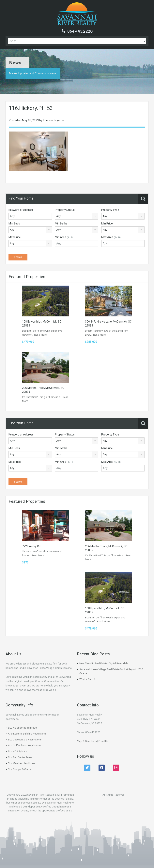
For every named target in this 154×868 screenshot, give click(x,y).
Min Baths (61, 223)
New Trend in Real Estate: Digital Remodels (104, 663)
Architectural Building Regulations (27, 734)
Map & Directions (87, 741)
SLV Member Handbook (22, 763)
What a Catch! (87, 679)
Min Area (64, 237)
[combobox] (77, 216)
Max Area (111, 237)
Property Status (65, 210)
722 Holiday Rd (31, 546)
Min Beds (14, 223)
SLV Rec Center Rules (20, 757)
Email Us (103, 741)
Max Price (15, 237)
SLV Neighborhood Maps (22, 728)
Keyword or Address (21, 210)
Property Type (110, 210)
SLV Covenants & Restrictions (25, 740)
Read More (40, 335)
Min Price (107, 223)
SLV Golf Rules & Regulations (25, 745)
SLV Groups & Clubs (19, 769)
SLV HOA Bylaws (17, 751)
